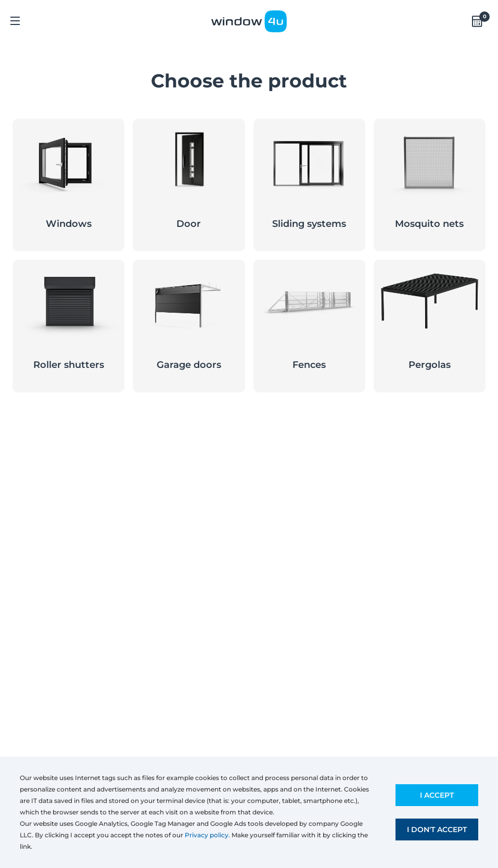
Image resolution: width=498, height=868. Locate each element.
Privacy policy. (207, 835)
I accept (437, 795)
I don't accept (437, 829)
